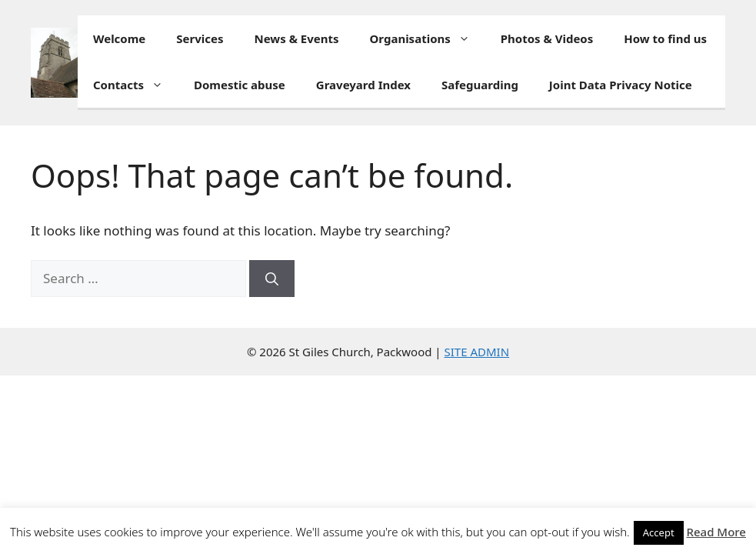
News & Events (297, 38)
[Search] (272, 279)
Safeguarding (480, 85)
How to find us (665, 38)
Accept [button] (659, 532)
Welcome (119, 38)
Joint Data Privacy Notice (621, 85)
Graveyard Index (363, 85)
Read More (716, 532)
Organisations (428, 38)
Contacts (136, 85)
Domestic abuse (240, 85)
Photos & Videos (547, 38)
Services (200, 38)
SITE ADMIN (477, 352)
